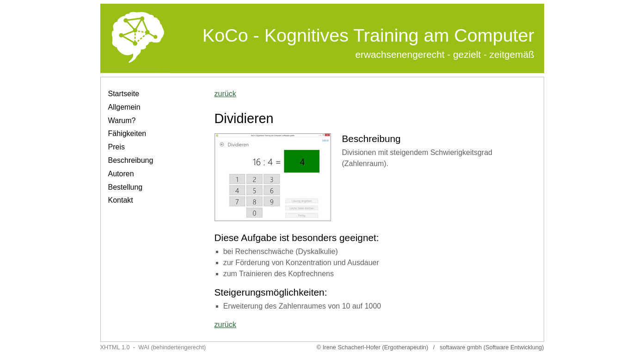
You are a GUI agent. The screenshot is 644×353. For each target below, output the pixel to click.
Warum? (122, 121)
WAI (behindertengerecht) (172, 347)
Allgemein (124, 107)
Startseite (124, 94)
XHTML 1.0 (115, 347)
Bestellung (126, 187)
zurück (225, 94)
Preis (117, 147)
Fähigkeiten (127, 133)
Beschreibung (131, 160)
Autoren (121, 174)
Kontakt (121, 200)
